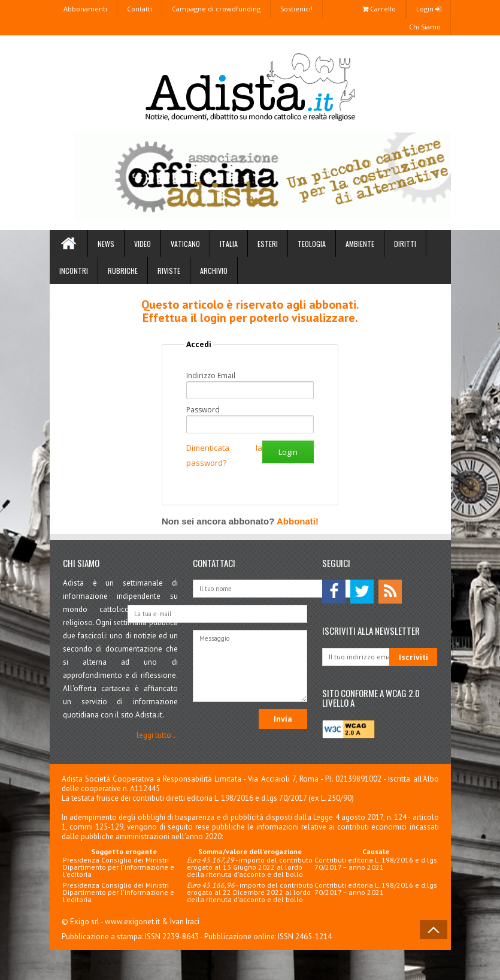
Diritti (405, 244)
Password (203, 410)
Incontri (74, 271)
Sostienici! (296, 9)
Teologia (312, 244)
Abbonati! (298, 521)
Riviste (169, 271)
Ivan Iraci (185, 922)
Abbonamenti (85, 9)
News (106, 244)
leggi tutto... (157, 735)
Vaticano (185, 244)
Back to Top (434, 930)
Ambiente (360, 244)
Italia (229, 244)
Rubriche (123, 271)
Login (428, 9)
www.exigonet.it (132, 922)
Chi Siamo (425, 27)
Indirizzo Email (211, 376)
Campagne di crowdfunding (216, 9)
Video (143, 244)
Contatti (140, 9)
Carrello (379, 9)
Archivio (214, 271)
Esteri (268, 244)
